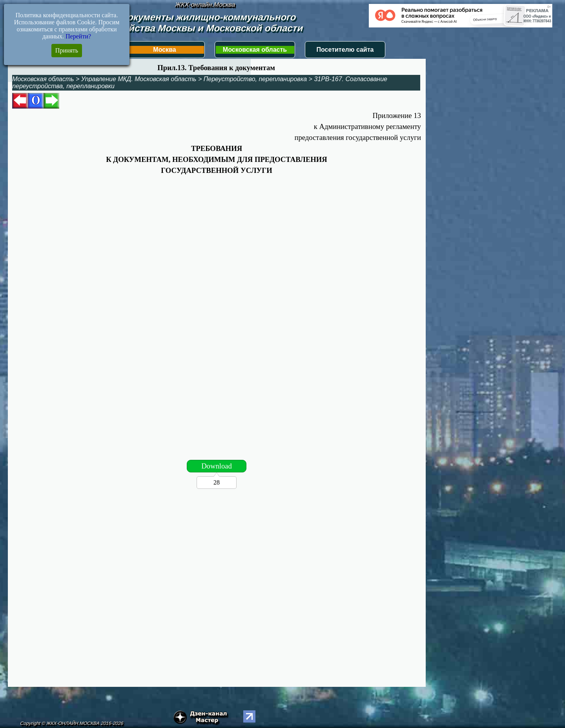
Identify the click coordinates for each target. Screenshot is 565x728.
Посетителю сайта (345, 50)
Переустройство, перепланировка (255, 79)
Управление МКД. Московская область (139, 79)
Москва (164, 50)
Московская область (255, 50)
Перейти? (78, 36)
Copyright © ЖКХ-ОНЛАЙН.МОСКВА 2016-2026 (72, 723)
